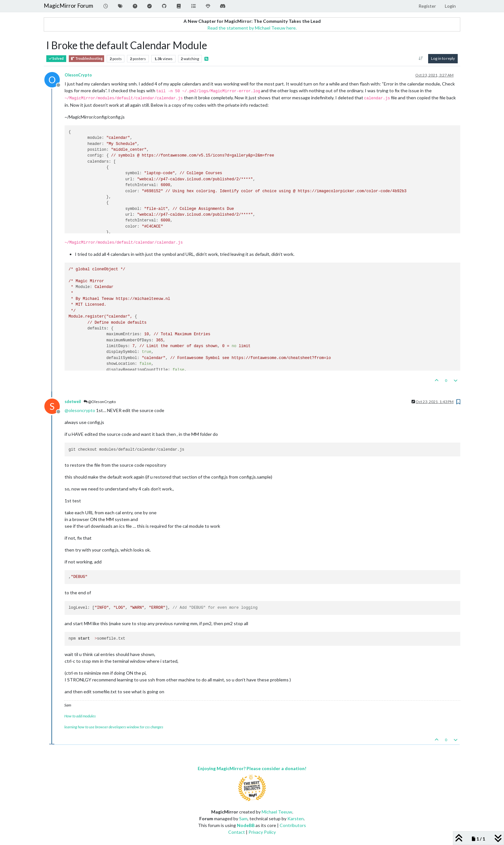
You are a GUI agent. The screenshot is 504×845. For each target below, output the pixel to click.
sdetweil (73, 402)
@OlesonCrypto (100, 402)
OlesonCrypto (78, 75)
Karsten (296, 818)
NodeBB (246, 825)
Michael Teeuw (277, 812)
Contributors (293, 825)
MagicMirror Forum (68, 6)
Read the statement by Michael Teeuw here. (252, 28)
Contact (237, 832)
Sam (243, 818)
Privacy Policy (262, 832)
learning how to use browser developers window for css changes (114, 727)
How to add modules (80, 716)
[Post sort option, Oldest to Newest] (421, 58)
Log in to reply (443, 58)
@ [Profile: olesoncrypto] (80, 410)
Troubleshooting (86, 59)
